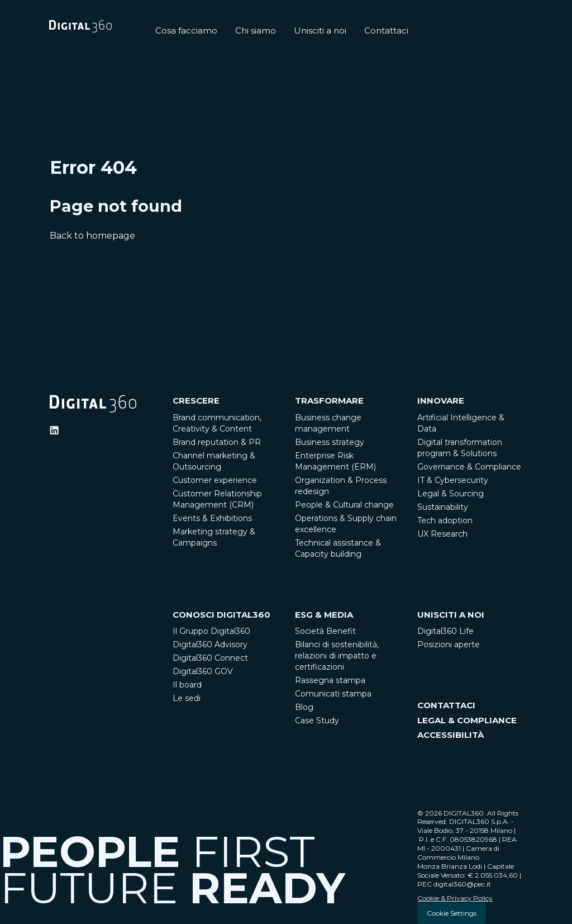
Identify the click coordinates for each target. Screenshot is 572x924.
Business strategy (330, 442)
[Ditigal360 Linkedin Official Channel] (54, 430)
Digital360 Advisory (210, 645)
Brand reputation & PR (217, 442)
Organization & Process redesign (341, 486)
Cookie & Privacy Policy (455, 898)
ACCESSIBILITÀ (451, 735)
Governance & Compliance (469, 467)
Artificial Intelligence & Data (461, 423)
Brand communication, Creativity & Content (217, 423)
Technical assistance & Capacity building (338, 548)
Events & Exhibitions (212, 518)
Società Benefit (325, 631)
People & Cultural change (344, 505)
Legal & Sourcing (451, 494)
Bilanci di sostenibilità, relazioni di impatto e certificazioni (337, 656)
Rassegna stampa (330, 680)
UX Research (442, 534)
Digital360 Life (445, 631)
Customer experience (215, 480)
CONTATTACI (446, 705)
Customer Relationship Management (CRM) (217, 499)
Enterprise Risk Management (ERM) (335, 461)
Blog (304, 707)
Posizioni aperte (449, 645)
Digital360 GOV (203, 671)
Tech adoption (445, 520)
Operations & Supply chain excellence (346, 524)
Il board (187, 685)
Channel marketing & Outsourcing (214, 461)
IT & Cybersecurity (453, 480)
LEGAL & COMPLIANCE (467, 720)
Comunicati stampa (333, 694)
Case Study (317, 721)
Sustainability (443, 507)
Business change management (328, 423)
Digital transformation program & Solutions (460, 448)
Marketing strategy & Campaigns (214, 537)
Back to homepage (92, 236)
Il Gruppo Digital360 (211, 631)
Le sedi (187, 698)
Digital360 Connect (210, 658)
